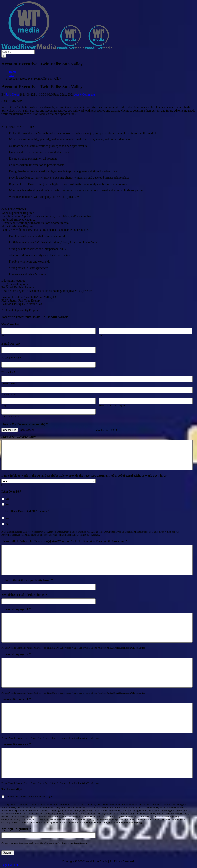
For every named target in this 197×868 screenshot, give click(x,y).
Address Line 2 (10, 394)
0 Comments (88, 94)
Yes (7, 499)
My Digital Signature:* (16, 829)
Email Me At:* (11, 344)
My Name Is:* (11, 324)
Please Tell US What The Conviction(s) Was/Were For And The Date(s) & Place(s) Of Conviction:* (64, 541)
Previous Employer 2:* (16, 654)
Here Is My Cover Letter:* (19, 437)
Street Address (10, 384)
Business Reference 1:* (16, 699)
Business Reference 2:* (16, 744)
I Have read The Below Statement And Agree (29, 797)
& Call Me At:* (11, 358)
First (4, 335)
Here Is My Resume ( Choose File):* (25, 424)
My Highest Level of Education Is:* (24, 595)
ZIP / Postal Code (11, 416)
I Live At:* (8, 372)
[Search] (4, 56)
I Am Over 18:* (11, 491)
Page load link (10, 865)
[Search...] (18, 52)
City (4, 405)
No (7, 504)
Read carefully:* (12, 789)
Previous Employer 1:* (16, 609)
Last (101, 335)
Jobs (77, 94)
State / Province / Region (112, 405)
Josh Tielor (12, 94)
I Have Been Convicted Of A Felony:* (25, 511)
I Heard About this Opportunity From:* (27, 580)
